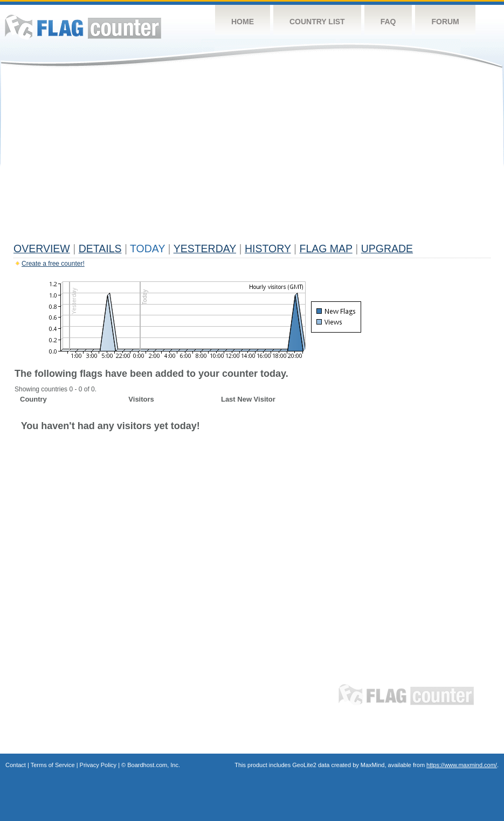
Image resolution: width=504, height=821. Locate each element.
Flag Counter (83, 27)
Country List (317, 22)
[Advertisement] (252, 157)
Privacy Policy (98, 765)
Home (243, 22)
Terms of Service (53, 765)
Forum (445, 22)
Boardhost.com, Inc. (154, 765)
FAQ (388, 22)
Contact (16, 765)
